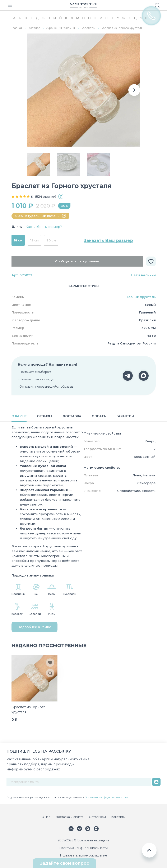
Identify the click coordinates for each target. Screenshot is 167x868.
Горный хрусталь (141, 297)
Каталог (34, 28)
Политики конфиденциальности (106, 797)
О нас (46, 817)
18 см (18, 240)
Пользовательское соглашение (83, 855)
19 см (34, 240)
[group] (84, 90)
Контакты (118, 817)
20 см (51, 240)
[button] (134, 90)
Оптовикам (97, 817)
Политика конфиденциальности (83, 848)
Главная (17, 28)
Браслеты (88, 28)
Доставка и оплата (70, 817)
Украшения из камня (60, 28)
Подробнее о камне (34, 627)
